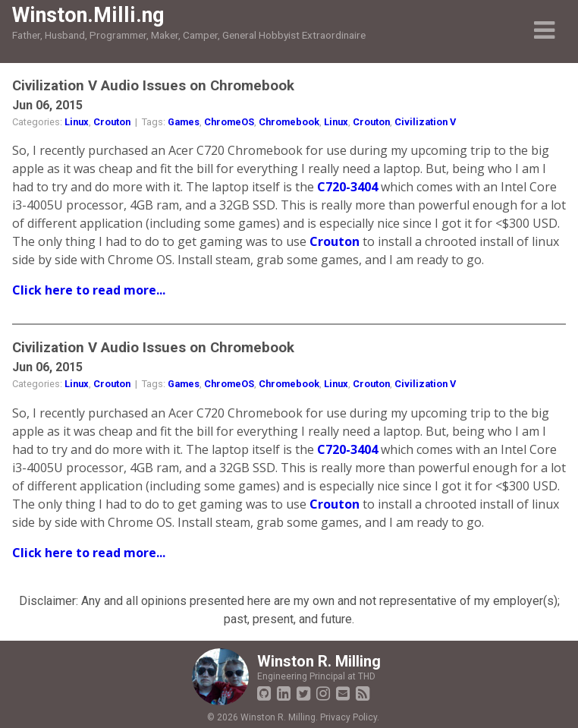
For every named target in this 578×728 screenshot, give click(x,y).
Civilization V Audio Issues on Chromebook (153, 86)
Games (184, 122)
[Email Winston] (343, 693)
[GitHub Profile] (264, 693)
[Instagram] (323, 693)
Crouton (112, 122)
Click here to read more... (89, 290)
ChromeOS (229, 122)
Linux (77, 122)
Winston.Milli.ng (88, 15)
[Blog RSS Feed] (363, 693)
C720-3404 (347, 187)
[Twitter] (303, 693)
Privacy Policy (349, 717)
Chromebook (289, 122)
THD (367, 676)
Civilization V (425, 122)
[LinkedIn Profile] (284, 693)
